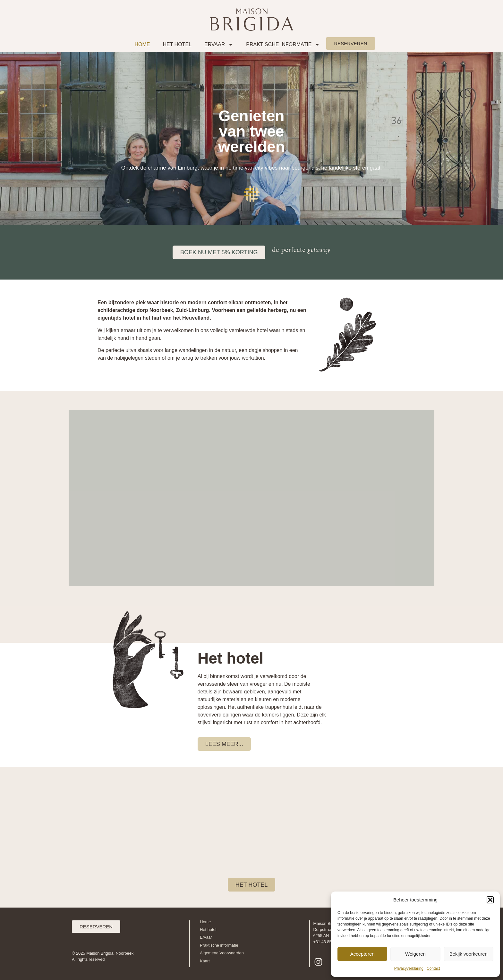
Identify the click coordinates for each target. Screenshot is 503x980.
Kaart (205, 961)
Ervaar (219, 45)
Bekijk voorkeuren (469, 954)
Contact (433, 968)
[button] (490, 900)
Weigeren (415, 954)
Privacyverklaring (409, 968)
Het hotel (208, 930)
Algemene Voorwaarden (222, 953)
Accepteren (362, 954)
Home (142, 44)
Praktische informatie (283, 45)
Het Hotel (177, 44)
